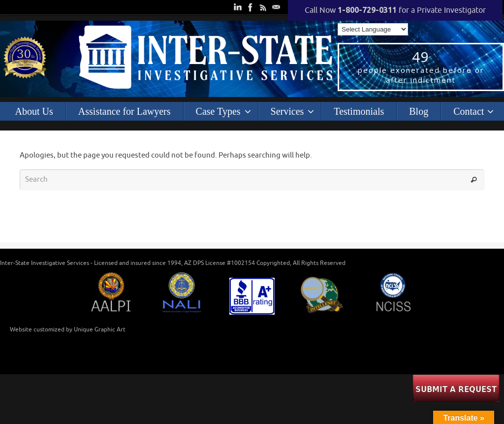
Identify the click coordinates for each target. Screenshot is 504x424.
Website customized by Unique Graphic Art (68, 329)
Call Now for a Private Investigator (395, 10)
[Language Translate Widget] (373, 29)
